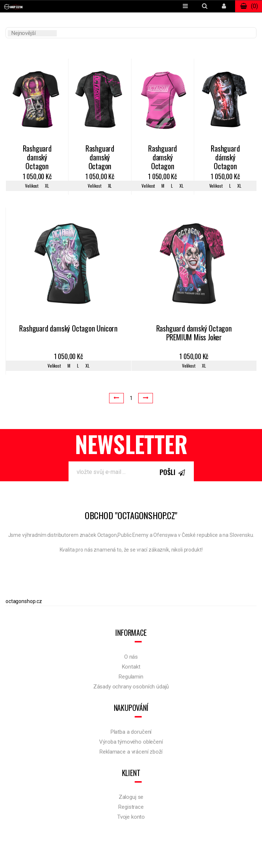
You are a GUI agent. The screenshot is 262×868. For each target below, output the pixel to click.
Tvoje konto (131, 817)
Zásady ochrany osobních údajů (131, 687)
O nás (131, 657)
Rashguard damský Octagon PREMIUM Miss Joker (194, 333)
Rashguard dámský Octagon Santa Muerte (226, 158)
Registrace (131, 807)
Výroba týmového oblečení (131, 742)
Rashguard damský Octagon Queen (37, 158)
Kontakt (131, 667)
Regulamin (131, 677)
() (249, 6)
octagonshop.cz (24, 601)
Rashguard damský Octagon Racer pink (163, 158)
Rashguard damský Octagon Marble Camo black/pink (100, 158)
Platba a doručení (131, 732)
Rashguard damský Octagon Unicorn (68, 329)
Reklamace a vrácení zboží (131, 752)
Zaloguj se (131, 797)
